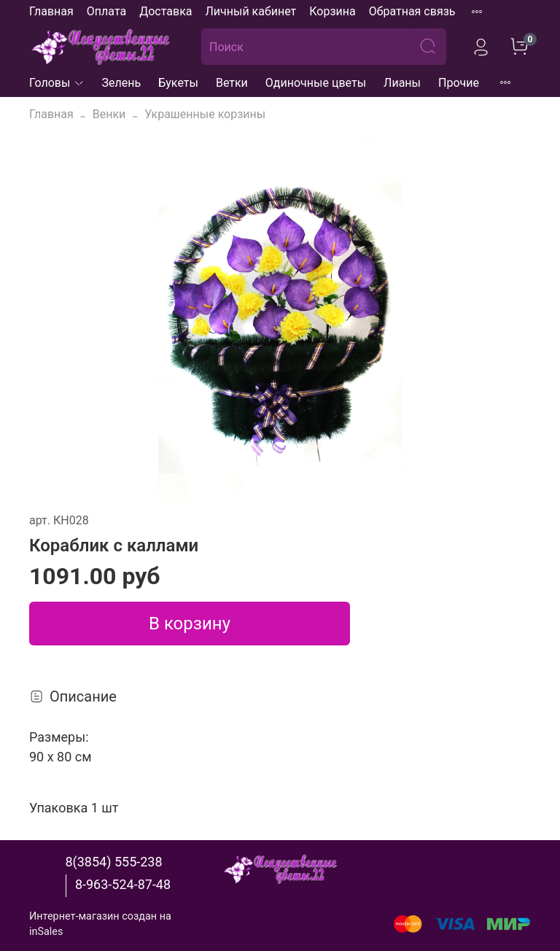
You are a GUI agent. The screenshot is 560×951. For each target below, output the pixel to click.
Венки (109, 114)
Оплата (106, 11)
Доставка (166, 11)
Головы (57, 83)
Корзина (332, 11)
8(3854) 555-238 (113, 862)
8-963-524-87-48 (123, 884)
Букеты (178, 83)
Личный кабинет (250, 11)
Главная (51, 11)
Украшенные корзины (205, 114)
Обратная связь (412, 11)
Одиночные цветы (316, 83)
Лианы (402, 83)
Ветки (232, 83)
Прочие (459, 83)
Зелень (122, 83)
